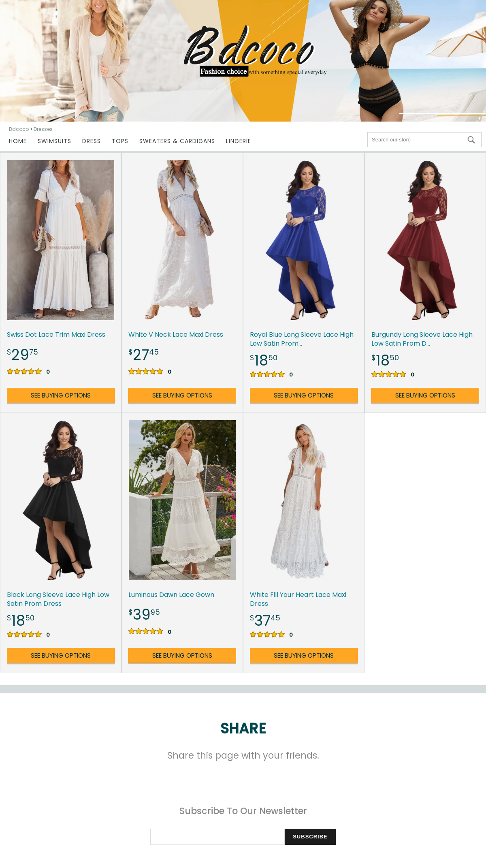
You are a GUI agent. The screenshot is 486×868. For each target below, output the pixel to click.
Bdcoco (19, 129)
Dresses (43, 129)
